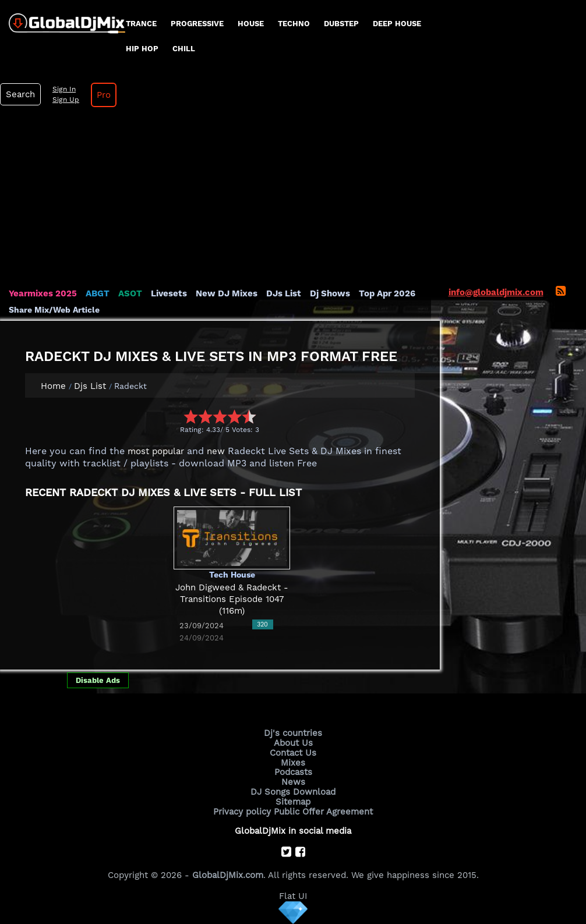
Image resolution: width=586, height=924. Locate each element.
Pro (104, 95)
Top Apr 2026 (387, 293)
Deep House (397, 24)
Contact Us (293, 753)
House (251, 24)
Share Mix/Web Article (54, 310)
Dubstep (341, 24)
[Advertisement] (293, 200)
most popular (156, 451)
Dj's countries (293, 733)
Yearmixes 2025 (43, 293)
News (293, 782)
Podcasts (293, 772)
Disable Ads (98, 680)
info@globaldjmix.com (496, 292)
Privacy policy (242, 812)
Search (20, 94)
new (216, 451)
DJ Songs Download (293, 792)
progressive (197, 24)
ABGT (98, 293)
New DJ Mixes (227, 293)
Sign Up (66, 100)
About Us (293, 743)
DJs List (284, 293)
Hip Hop (142, 49)
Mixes (293, 763)
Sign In (64, 89)
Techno (294, 24)
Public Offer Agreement (323, 812)
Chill (184, 49)
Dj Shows (330, 293)
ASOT (130, 293)
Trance (141, 24)
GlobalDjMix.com (228, 875)
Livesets (169, 293)
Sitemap (293, 802)
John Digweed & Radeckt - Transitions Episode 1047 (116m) (232, 599)
